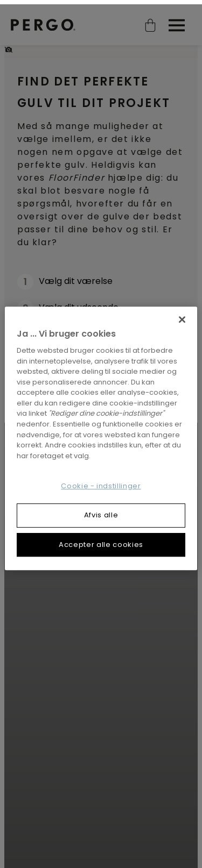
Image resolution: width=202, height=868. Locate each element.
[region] (101, 434)
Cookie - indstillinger (101, 482)
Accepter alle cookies (101, 540)
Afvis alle (101, 511)
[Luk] (182, 315)
